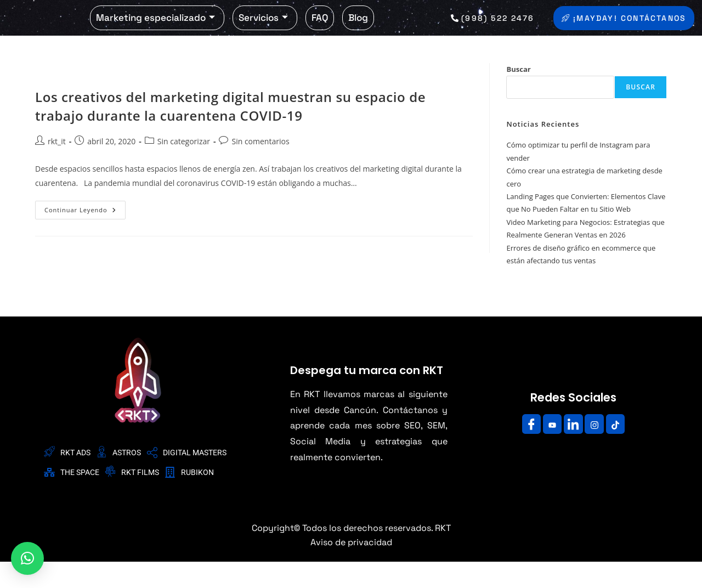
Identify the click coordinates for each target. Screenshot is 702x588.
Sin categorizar (184, 168)
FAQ (320, 31)
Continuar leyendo (85, 234)
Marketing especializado (155, 31)
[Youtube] (550, 450)
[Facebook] (525, 450)
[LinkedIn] (573, 450)
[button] (27, 558)
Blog (358, 31)
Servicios (263, 31)
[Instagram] (597, 450)
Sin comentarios (260, 168)
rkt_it (57, 168)
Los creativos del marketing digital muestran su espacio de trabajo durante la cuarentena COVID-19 (230, 133)
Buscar (518, 96)
